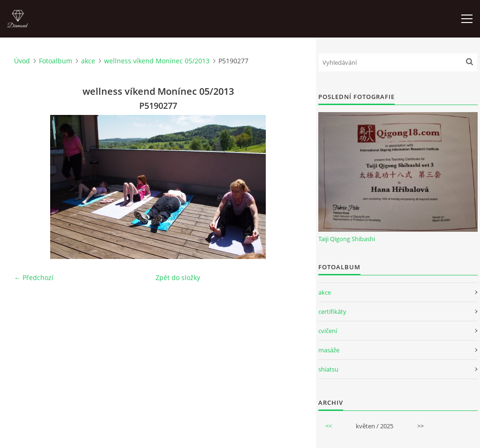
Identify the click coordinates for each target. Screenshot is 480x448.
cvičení (328, 331)
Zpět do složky (178, 277)
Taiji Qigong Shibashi (347, 239)
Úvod (22, 61)
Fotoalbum (56, 61)
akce (88, 61)
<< (329, 426)
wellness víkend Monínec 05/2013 (157, 61)
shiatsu (328, 369)
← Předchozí (34, 277)
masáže (329, 350)
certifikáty (332, 311)
